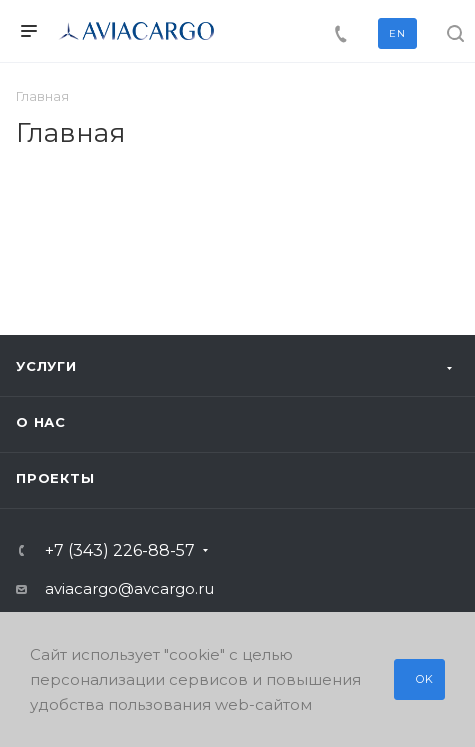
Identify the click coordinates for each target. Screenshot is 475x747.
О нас (41, 422)
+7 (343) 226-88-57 (120, 551)
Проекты (55, 478)
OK (425, 679)
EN (397, 33)
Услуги (46, 366)
